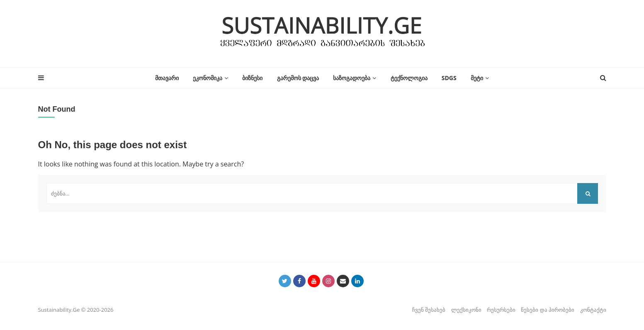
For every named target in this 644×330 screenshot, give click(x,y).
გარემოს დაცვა (298, 78)
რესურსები (501, 310)
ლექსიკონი (466, 310)
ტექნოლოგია (409, 78)
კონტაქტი (593, 310)
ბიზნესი (252, 78)
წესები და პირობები (548, 310)
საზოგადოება (352, 78)
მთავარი (167, 78)
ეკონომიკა (208, 78)
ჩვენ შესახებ (429, 310)
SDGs (449, 78)
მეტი (477, 78)
